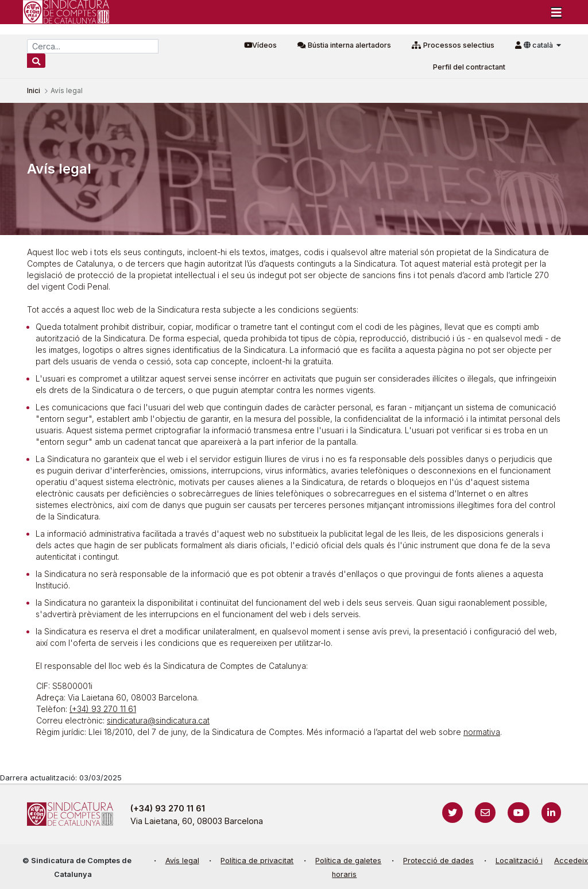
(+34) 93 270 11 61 (103, 709)
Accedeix (571, 861)
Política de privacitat (257, 861)
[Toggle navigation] (556, 12)
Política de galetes (348, 861)
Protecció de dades (438, 861)
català (539, 45)
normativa (482, 732)
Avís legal (182, 861)
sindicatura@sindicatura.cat (158, 720)
